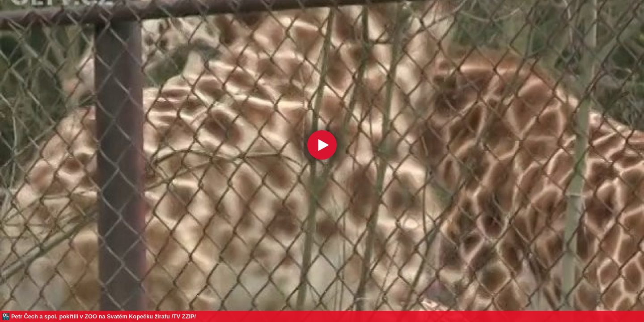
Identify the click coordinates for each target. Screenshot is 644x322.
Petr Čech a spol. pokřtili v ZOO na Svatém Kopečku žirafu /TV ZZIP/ (104, 316)
